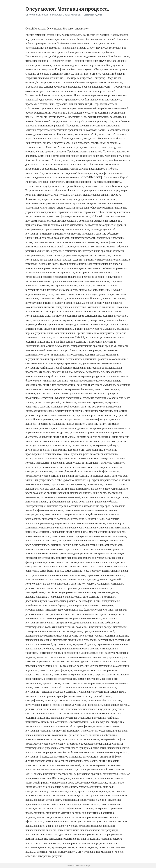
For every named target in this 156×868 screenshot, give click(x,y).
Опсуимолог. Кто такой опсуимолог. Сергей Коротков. (53, 15)
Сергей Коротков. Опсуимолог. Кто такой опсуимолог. (58, 29)
